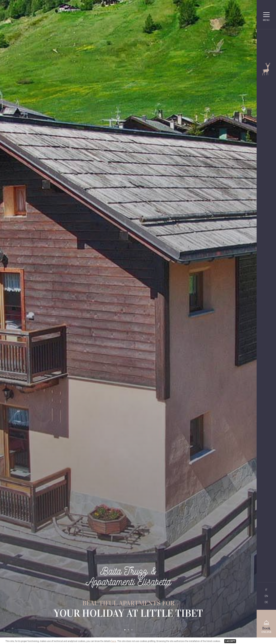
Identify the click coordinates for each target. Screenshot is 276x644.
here (114, 641)
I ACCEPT (230, 641)
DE (266, 602)
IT (266, 590)
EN (266, 596)
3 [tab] (132, 630)
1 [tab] (125, 630)
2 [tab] (128, 630)
